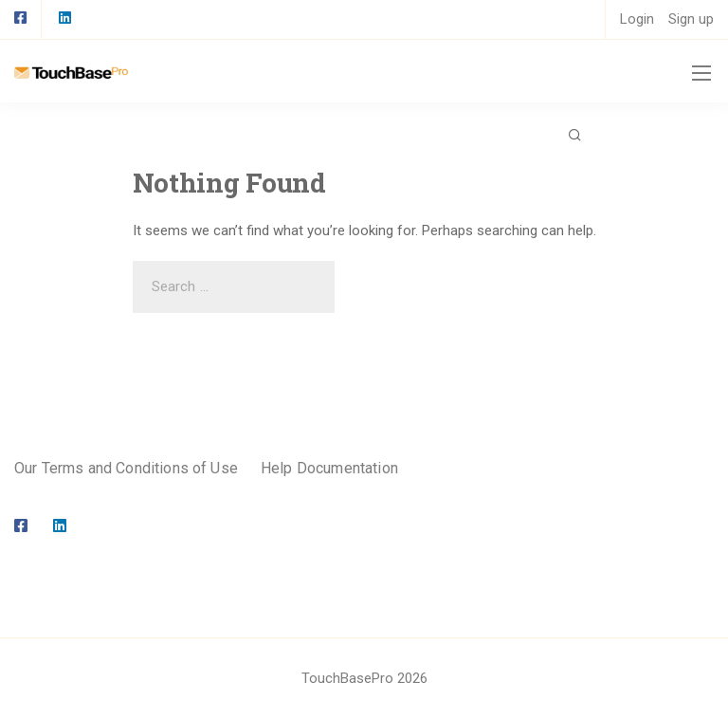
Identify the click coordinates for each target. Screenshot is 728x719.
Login (637, 19)
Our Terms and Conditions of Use (126, 468)
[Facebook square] (21, 19)
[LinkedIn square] (64, 19)
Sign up (691, 19)
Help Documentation (329, 468)
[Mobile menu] (701, 73)
